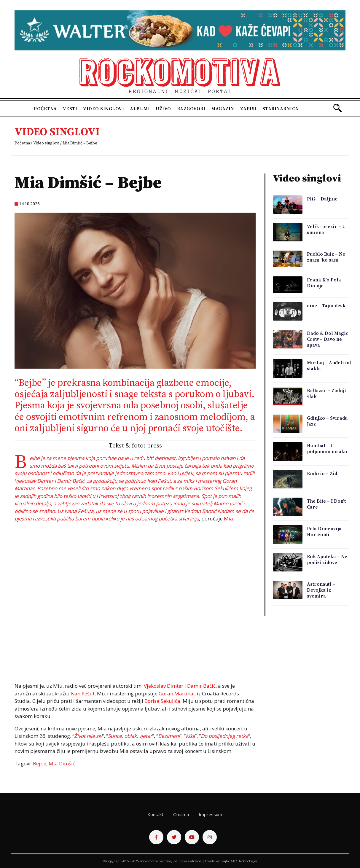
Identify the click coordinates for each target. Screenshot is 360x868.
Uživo (163, 109)
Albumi (140, 109)
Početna (45, 109)
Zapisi (248, 109)
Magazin (223, 109)
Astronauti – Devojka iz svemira (321, 590)
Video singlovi (103, 109)
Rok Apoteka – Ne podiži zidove (327, 560)
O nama (181, 814)
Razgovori (191, 109)
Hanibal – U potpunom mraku (327, 449)
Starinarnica (281, 109)
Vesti (70, 109)
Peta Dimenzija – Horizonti (326, 532)
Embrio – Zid (322, 474)
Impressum (210, 814)
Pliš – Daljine (322, 199)
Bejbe (40, 763)
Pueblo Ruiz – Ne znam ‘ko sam (326, 257)
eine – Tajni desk (326, 306)
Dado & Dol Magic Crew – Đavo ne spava (328, 339)
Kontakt (155, 814)
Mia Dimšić (62, 763)
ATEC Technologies (244, 861)
